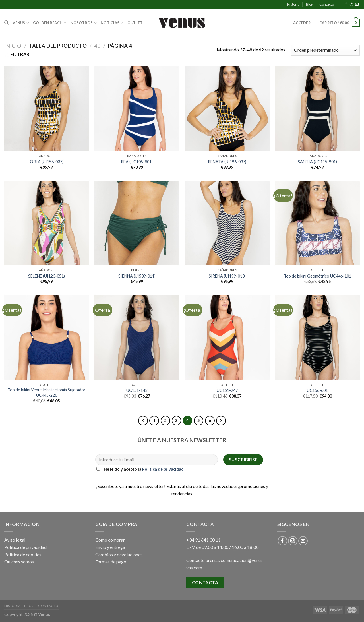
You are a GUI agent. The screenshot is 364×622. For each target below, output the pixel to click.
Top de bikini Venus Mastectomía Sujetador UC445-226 (47, 392)
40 (97, 46)
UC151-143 (137, 390)
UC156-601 (317, 390)
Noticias (112, 23)
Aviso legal (15, 540)
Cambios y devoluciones (119, 554)
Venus (21, 23)
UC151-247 (227, 390)
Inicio (13, 46)
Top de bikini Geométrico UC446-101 (318, 276)
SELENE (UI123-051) (46, 276)
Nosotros (84, 23)
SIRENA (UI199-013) (227, 276)
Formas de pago (111, 562)
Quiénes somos (19, 562)
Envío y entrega (110, 547)
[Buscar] (6, 23)
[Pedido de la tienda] (325, 50)
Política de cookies (23, 554)
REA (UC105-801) (137, 162)
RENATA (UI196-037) (227, 162)
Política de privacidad (163, 469)
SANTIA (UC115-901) (317, 162)
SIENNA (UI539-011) (137, 276)
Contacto (327, 4)
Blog (310, 4)
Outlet (135, 23)
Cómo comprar (110, 540)
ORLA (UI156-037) (47, 162)
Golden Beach (50, 23)
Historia (293, 4)
